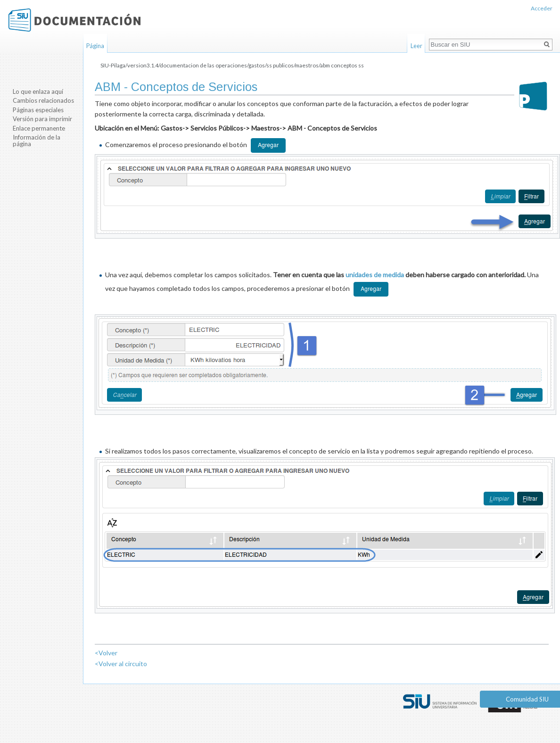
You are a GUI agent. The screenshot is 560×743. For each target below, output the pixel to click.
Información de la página (37, 140)
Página (95, 46)
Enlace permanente (39, 128)
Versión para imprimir (42, 119)
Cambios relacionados (43, 100)
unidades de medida (375, 275)
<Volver (106, 653)
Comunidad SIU (527, 699)
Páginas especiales (38, 110)
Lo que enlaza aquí (38, 91)
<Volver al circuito (121, 664)
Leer (416, 46)
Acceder (542, 8)
